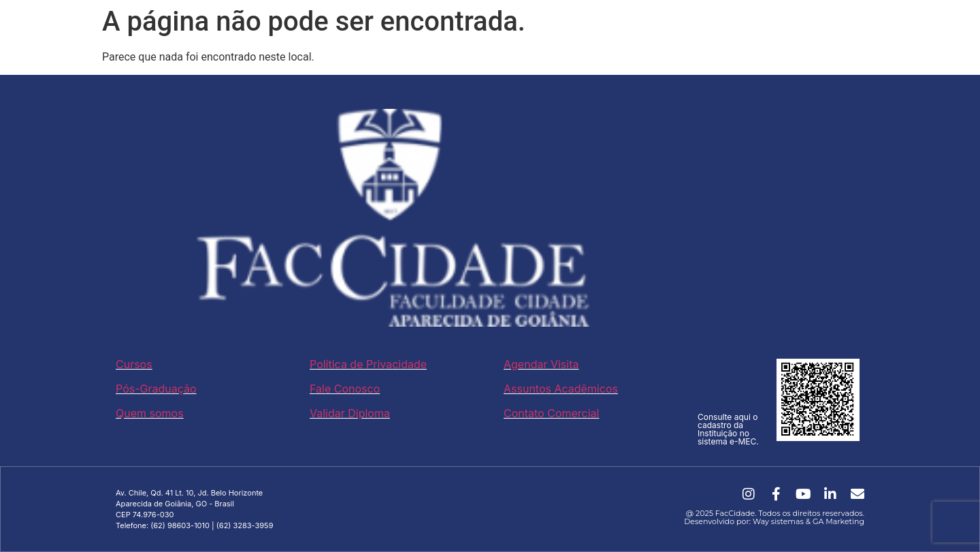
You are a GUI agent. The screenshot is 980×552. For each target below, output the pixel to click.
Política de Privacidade (368, 364)
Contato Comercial (551, 413)
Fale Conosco (345, 389)
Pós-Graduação (156, 389)
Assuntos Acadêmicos (561, 389)
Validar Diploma (350, 413)
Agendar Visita (541, 364)
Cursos (134, 364)
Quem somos (150, 413)
